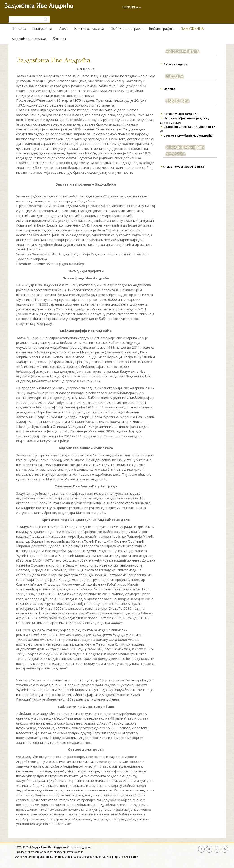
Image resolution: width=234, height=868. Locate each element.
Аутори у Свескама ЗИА (181, 114)
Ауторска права (175, 64)
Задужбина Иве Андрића (39, 6)
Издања (169, 89)
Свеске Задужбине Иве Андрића (188, 135)
